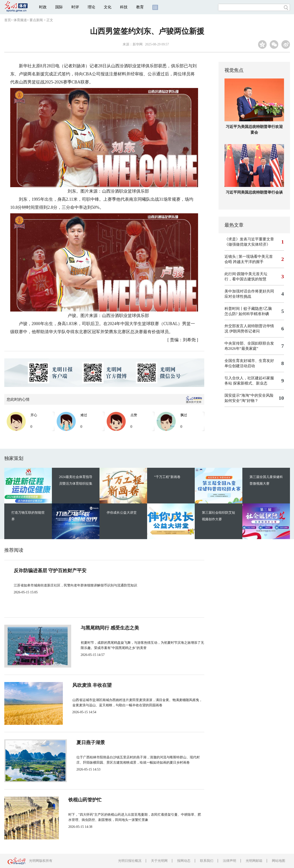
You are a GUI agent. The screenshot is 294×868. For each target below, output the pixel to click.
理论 (91, 7)
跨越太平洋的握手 (248, 262)
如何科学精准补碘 (254, 314)
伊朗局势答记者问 (244, 331)
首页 (8, 20)
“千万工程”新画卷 (167, 477)
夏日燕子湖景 (88, 742)
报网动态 (184, 861)
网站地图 (279, 861)
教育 (140, 7)
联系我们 (207, 861)
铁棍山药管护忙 (90, 800)
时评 (75, 7)
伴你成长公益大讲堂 (122, 513)
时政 (43, 7)
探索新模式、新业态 (250, 383)
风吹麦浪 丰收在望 (93, 685)
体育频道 (20, 20)
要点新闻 (36, 20)
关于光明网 (159, 861)
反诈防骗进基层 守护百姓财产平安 (50, 571)
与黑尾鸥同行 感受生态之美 (103, 628)
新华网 (138, 44)
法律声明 (229, 861)
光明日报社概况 (130, 861)
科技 (124, 7)
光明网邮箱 (254, 861)
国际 (59, 7)
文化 (108, 7)
